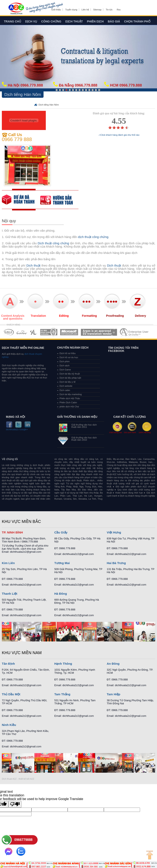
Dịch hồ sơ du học (69, 357)
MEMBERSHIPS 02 (22, 332)
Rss (119, 10)
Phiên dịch (95, 21)
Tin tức (109, 10)
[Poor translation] (15, 804)
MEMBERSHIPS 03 (34, 332)
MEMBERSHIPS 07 (135, 332)
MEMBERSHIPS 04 (49, 332)
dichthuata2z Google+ (17, 430)
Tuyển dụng (71, 10)
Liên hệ (85, 10)
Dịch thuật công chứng (53, 243)
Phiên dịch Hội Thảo (70, 398)
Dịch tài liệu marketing (71, 394)
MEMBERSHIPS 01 (8, 332)
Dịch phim (64, 361)
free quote (21, 200)
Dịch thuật (74, 21)
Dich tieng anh (16, 9)
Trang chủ (12, 21)
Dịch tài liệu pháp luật (70, 378)
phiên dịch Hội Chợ (69, 407)
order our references (59, 200)
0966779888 (23, 840)
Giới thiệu (56, 10)
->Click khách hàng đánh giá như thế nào (119, 135)
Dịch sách (64, 366)
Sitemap (97, 10)
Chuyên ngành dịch (73, 348)
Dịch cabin (65, 390)
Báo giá (114, 21)
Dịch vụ (31, 21)
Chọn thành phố (137, 21)
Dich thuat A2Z (9, 779)
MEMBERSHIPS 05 (69, 332)
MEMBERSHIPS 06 (99, 332)
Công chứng (51, 21)
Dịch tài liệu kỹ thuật (70, 374)
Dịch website (66, 386)
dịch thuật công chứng (93, 237)
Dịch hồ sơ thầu (68, 353)
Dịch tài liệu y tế (67, 382)
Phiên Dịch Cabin (68, 402)
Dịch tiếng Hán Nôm (49, 105)
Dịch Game (65, 370)
